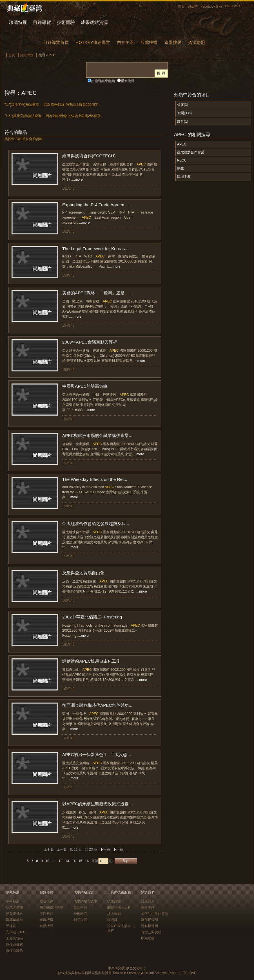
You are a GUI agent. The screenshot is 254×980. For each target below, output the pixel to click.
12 (60, 861)
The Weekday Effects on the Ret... (95, 479)
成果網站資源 (94, 22)
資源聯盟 (197, 42)
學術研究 (80, 914)
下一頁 (105, 849)
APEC (182, 144)
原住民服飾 (14, 951)
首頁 (181, 6)
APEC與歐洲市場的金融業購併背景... (97, 435)
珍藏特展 (18, 22)
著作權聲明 (150, 920)
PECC (182, 160)
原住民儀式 (14, 945)
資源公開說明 (151, 932)
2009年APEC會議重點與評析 (90, 342)
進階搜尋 (173, 42)
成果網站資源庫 (85, 901)
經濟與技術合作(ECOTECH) (89, 156)
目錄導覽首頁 (56, 42)
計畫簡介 (148, 901)
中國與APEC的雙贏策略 (85, 386)
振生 (181, 168)
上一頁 (62, 849)
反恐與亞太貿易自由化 (83, 573)
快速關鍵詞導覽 (52, 907)
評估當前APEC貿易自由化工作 (91, 661)
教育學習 (80, 907)
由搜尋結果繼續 (103, 81)
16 (87, 861)
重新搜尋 (128, 81)
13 (67, 861)
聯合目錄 (46, 901)
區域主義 (184, 177)
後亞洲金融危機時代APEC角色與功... (97, 705)
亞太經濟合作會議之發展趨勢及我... (96, 523)
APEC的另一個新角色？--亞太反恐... (97, 754)
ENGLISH (232, 6)
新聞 (181, 113)
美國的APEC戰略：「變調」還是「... (97, 293)
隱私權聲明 (150, 926)
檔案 (181, 105)
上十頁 (49, 849)
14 (74, 861)
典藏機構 (149, 42)
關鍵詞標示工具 (119, 907)
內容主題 (125, 42)
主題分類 (46, 914)
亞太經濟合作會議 (191, 152)
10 (47, 861)
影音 (181, 122)
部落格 (193, 6)
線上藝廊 (114, 914)
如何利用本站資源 (155, 914)
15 (80, 861)
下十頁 (118, 849)
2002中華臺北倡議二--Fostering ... (94, 617)
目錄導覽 (42, 22)
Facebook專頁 (211, 6)
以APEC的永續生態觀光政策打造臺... (97, 804)
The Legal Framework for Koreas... (95, 249)
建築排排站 (14, 914)
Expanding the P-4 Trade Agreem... (96, 205)
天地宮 (11, 926)
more (79, 180)
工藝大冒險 (14, 938)
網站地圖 (148, 938)
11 (54, 861)
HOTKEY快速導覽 (93, 42)
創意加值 (80, 920)
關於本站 (148, 907)
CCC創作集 (15, 907)
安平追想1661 (16, 932)
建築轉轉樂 (14, 920)
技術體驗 (66, 22)
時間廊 (112, 920)
